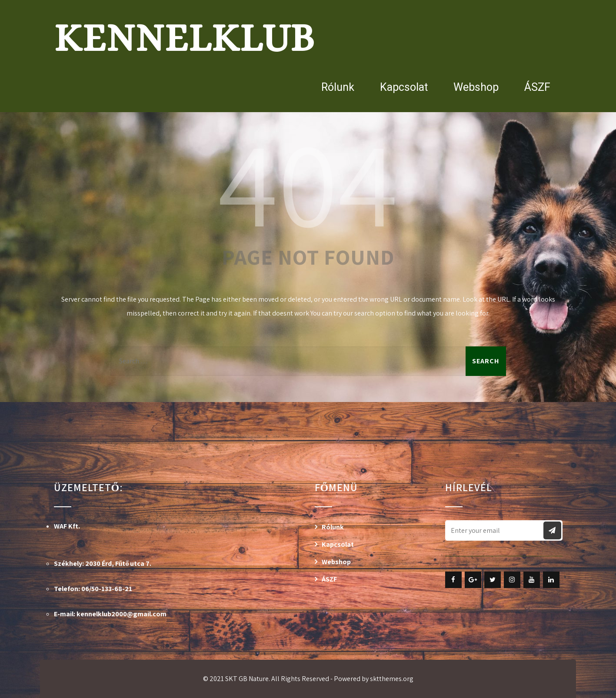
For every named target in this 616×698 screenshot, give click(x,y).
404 (308, 182)
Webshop (476, 87)
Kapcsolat (404, 87)
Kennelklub (184, 38)
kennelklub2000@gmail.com (122, 614)
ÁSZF (537, 87)
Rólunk (338, 87)
